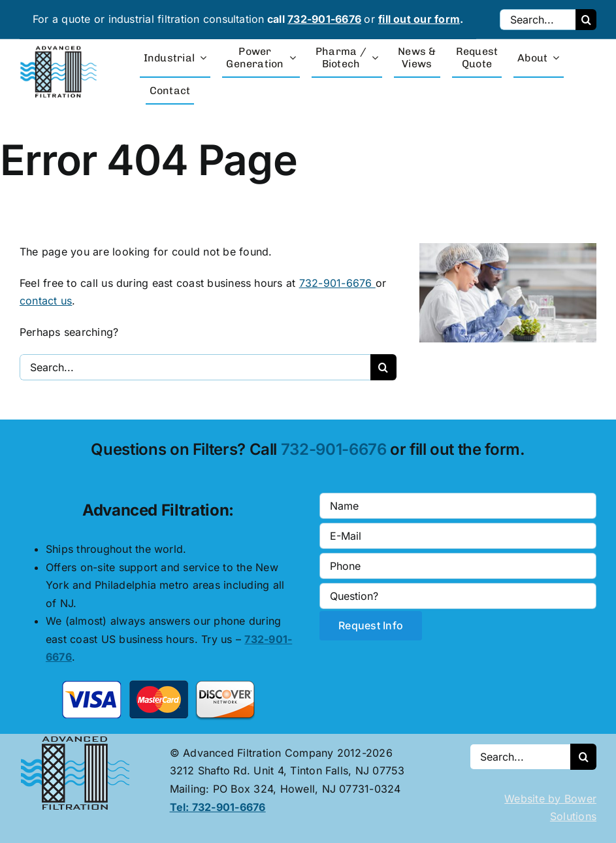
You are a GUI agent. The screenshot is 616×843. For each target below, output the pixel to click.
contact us (46, 301)
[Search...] (538, 20)
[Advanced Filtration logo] (77, 739)
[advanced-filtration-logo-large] (60, 50)
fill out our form (419, 19)
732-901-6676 (324, 19)
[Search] (586, 20)
